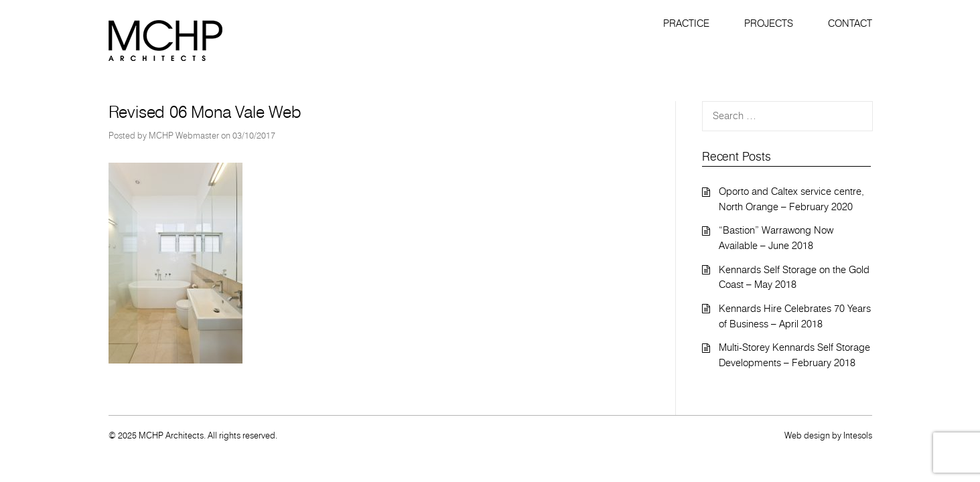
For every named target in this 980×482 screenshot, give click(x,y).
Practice (686, 23)
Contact (850, 23)
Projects (769, 23)
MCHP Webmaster (184, 135)
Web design (807, 435)
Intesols (858, 435)
